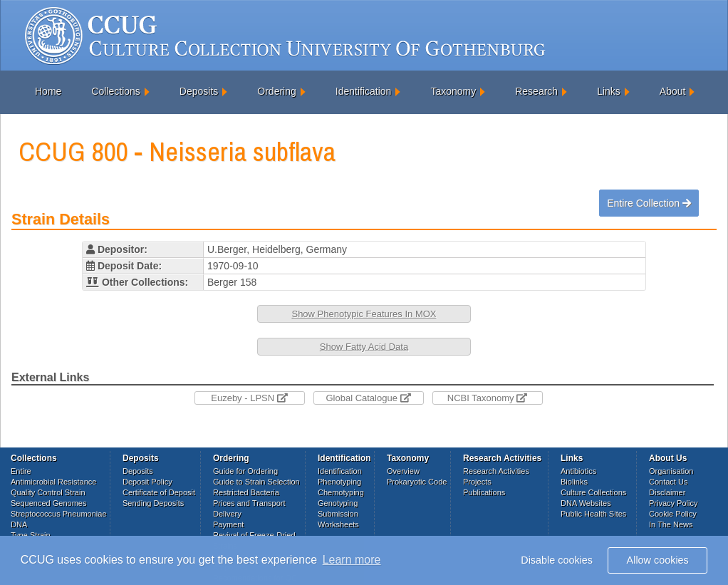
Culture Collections (593, 492)
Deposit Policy (147, 482)
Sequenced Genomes (48, 503)
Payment (228, 524)
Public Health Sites (593, 514)
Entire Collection (649, 203)
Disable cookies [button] (557, 560)
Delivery (227, 514)
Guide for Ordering (245, 471)
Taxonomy (453, 91)
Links (609, 91)
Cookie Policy (673, 514)
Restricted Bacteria (246, 492)
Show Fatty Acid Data (364, 347)
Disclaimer (667, 492)
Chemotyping (341, 492)
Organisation (671, 471)
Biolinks (574, 482)
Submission (338, 514)
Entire (21, 471)
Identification (364, 91)
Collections (115, 91)
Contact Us (668, 482)
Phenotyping (339, 482)
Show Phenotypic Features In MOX (364, 314)
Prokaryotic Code (417, 482)
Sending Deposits (153, 503)
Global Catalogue (368, 398)
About (673, 91)
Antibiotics (578, 471)
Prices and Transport (249, 503)
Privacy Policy (673, 503)
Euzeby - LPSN (249, 398)
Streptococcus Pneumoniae (59, 514)
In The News (671, 524)
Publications (484, 492)
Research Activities (496, 471)
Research (536, 91)
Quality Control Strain (48, 492)
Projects (477, 482)
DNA (19, 524)
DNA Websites (586, 503)
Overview (403, 471)
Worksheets (338, 524)
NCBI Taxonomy (487, 398)
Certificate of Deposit (159, 492)
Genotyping (338, 503)
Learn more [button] (352, 560)
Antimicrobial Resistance (53, 482)
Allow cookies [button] (658, 560)
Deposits (199, 91)
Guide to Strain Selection (256, 482)
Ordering (276, 91)
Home (48, 91)
